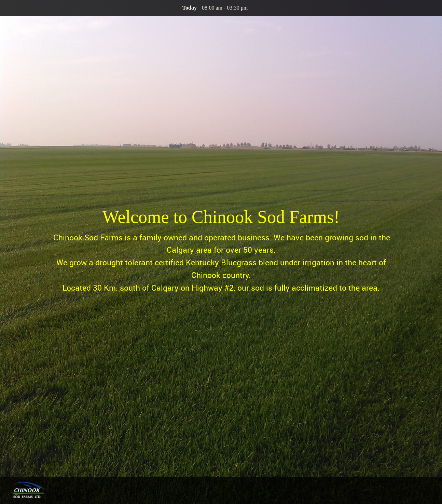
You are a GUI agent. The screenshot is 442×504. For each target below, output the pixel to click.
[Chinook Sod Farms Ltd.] (27, 490)
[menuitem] (408, 491)
